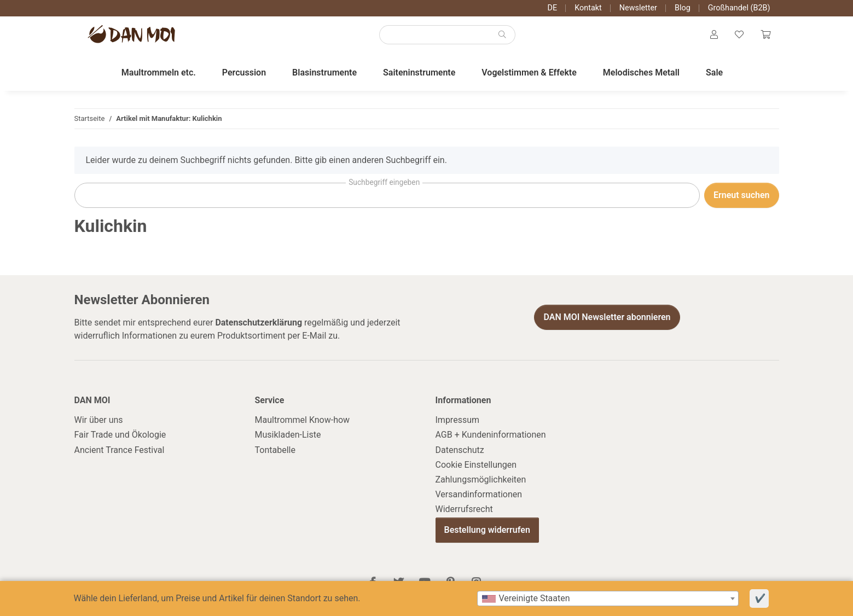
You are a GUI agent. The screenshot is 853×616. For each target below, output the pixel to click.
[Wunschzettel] (739, 36)
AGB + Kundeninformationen (491, 437)
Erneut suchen (742, 197)
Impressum (458, 422)
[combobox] (608, 598)
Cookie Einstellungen (476, 467)
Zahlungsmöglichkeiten (481, 482)
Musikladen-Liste (288, 437)
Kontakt (588, 8)
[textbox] (608, 598)
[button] (713, 36)
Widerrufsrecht (464, 511)
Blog (683, 8)
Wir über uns (99, 422)
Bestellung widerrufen (487, 533)
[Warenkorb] (765, 36)
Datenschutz (460, 452)
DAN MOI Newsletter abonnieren (607, 319)
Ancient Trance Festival (120, 452)
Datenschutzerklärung (259, 325)
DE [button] (553, 8)
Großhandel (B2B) (739, 8)
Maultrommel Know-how (303, 422)
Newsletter (638, 8)
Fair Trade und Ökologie (120, 437)
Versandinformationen (479, 496)
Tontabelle (275, 452)
